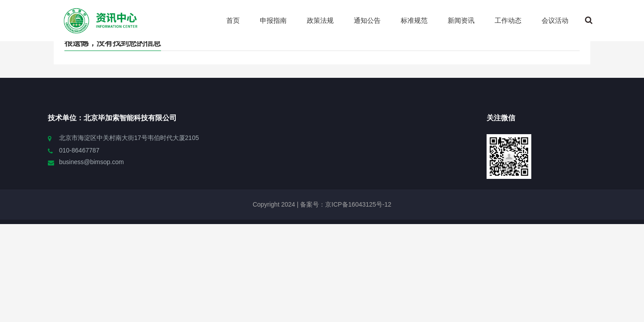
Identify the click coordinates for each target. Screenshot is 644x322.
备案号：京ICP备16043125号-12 (345, 204)
